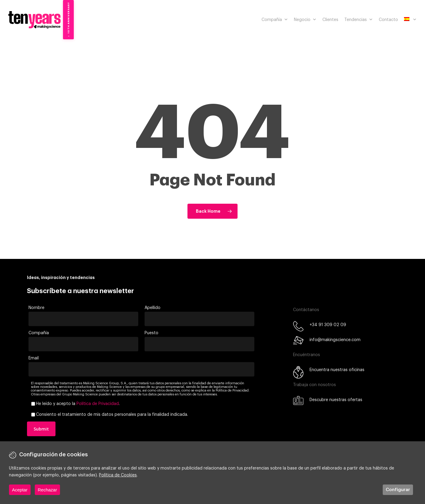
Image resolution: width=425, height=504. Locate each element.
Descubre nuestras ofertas (336, 400)
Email (34, 358)
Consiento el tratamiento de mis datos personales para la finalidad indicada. (112, 415)
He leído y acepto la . (78, 404)
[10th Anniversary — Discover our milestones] (68, 20)
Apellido (153, 308)
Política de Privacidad (98, 404)
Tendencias (358, 20)
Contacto (388, 20)
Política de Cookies (118, 475)
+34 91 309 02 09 (328, 325)
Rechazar (47, 490)
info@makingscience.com (335, 340)
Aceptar (20, 490)
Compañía (274, 20)
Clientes (330, 20)
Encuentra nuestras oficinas (337, 370)
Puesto (151, 333)
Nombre (36, 308)
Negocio (305, 20)
